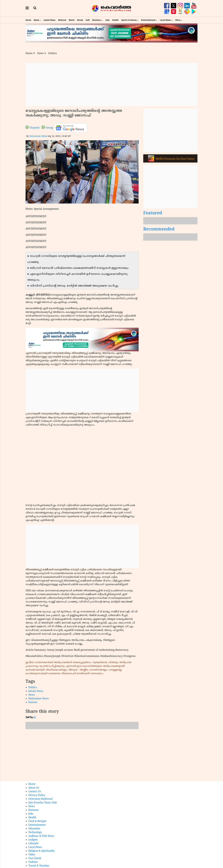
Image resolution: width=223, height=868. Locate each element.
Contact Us (35, 792)
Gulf (88, 20)
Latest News (49, 20)
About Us (34, 788)
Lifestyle (33, 844)
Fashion (33, 862)
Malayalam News (39, 699)
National (62, 20)
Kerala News (36, 691)
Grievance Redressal (40, 799)
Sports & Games (129, 20)
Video (32, 855)
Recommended (159, 229)
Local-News (165, 20)
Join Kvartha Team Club (43, 803)
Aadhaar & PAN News (41, 836)
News (36, 20)
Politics (53, 54)
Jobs (107, 20)
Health (115, 20)
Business (97, 20)
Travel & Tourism (39, 866)
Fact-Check (35, 858)
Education (34, 829)
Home (28, 20)
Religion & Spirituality (42, 851)
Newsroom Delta (38, 136)
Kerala (80, 20)
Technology (35, 832)
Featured (153, 213)
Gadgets (33, 840)
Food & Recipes (37, 821)
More (178, 20)
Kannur (33, 702)
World (72, 20)
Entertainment (148, 20)
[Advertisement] (111, 84)
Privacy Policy (37, 795)
